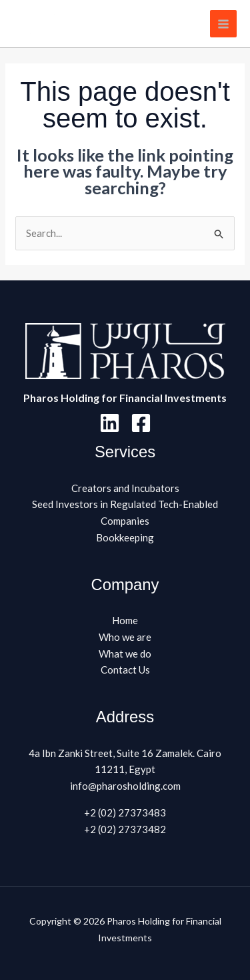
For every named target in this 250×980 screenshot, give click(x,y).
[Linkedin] (110, 423)
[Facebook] (141, 423)
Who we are (125, 637)
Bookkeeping (125, 537)
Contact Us (125, 670)
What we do (125, 654)
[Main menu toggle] (224, 24)
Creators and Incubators (125, 488)
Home (125, 620)
